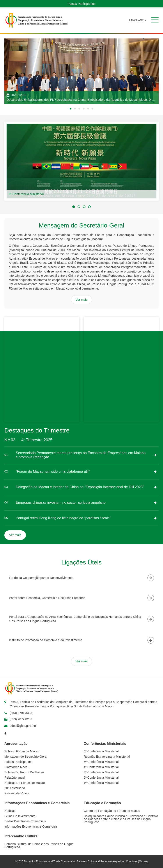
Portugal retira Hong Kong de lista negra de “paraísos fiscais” (63, 518)
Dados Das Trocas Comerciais (25, 821)
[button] (155, 20)
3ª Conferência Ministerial (101, 772)
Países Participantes (81, 4)
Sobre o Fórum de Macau (22, 751)
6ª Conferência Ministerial (26, 194)
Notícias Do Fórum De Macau (25, 783)
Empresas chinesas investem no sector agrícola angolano (61, 503)
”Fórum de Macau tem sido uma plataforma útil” (53, 471)
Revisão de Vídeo (17, 793)
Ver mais (81, 300)
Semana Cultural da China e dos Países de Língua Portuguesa (39, 845)
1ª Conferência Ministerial (101, 783)
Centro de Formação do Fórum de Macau (112, 811)
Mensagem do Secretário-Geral (26, 757)
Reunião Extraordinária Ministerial (107, 757)
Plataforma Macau (17, 767)
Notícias (10, 811)
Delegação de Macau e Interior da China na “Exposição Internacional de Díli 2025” (80, 487)
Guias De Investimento (20, 816)
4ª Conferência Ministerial (101, 767)
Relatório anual (15, 778)
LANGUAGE (136, 20)
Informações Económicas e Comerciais (31, 826)
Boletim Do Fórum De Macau (24, 772)
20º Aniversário (15, 788)
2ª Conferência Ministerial (101, 778)
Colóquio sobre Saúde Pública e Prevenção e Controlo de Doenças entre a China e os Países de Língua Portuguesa (121, 819)
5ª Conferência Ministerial (101, 762)
